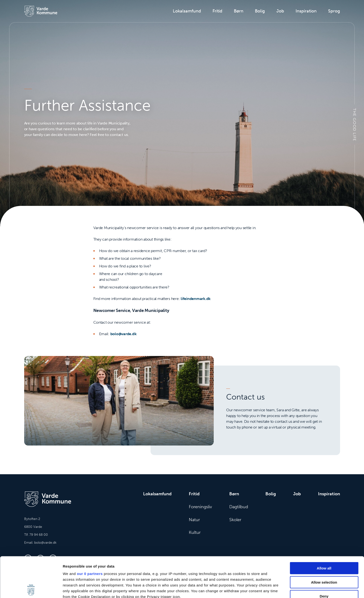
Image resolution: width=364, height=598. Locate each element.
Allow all (324, 528)
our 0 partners (90, 533)
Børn (239, 11)
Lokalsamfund (187, 11)
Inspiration (306, 11)
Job (280, 11)
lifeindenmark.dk (196, 299)
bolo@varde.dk (123, 334)
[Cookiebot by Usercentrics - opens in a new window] (31, 589)
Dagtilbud (239, 507)
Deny (324, 556)
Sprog (334, 11)
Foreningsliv (200, 507)
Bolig (260, 11)
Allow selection (324, 542)
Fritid (217, 11)
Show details (251, 589)
